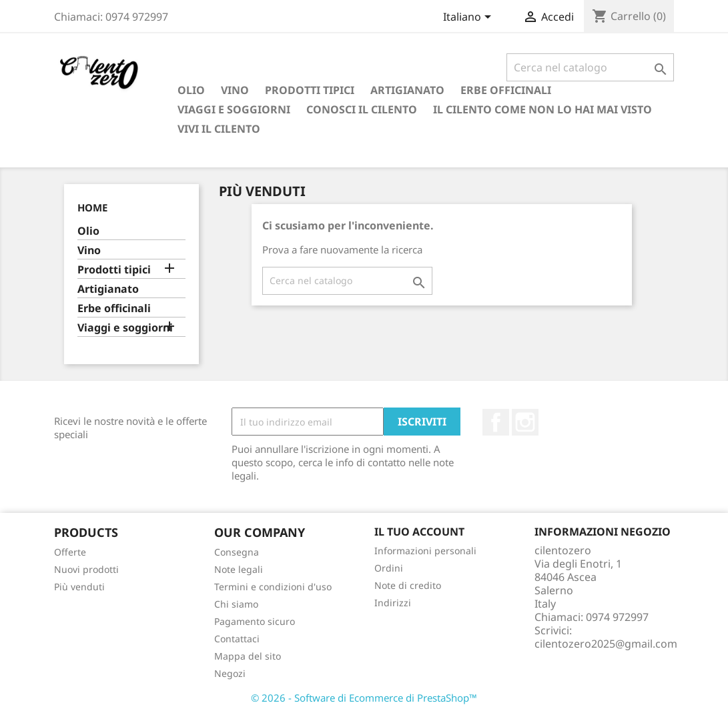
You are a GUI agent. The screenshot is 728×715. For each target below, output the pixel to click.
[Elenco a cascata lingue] (469, 18)
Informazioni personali (425, 551)
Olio (191, 90)
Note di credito (408, 585)
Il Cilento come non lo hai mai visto (542, 109)
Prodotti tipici (310, 90)
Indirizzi (393, 603)
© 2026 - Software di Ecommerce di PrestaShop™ (364, 698)
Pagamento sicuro (255, 621)
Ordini (389, 568)
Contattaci (237, 639)
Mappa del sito (248, 656)
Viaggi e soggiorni (234, 109)
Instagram (525, 422)
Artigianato (407, 90)
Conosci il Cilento (362, 109)
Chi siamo (236, 604)
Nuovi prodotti (86, 569)
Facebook (496, 422)
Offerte (70, 552)
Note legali (239, 569)
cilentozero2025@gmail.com (606, 644)
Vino (235, 90)
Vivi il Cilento (219, 129)
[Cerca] (590, 67)
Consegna (237, 552)
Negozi (230, 673)
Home (92, 207)
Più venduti (79, 587)
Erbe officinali (506, 90)
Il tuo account (419, 532)
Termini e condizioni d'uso (273, 587)
